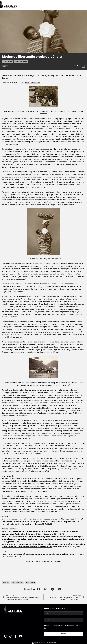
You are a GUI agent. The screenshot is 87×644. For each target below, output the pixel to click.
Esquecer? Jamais (21, 61)
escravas (6, 582)
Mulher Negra (7, 61)
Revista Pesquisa (33, 83)
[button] (39, 589)
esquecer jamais (17, 582)
